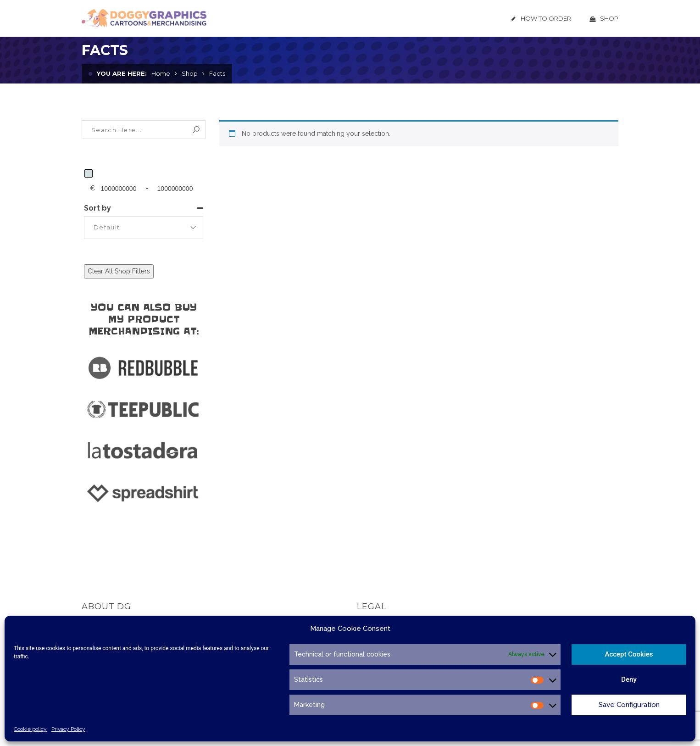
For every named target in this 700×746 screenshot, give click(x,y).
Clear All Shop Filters (119, 271)
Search (196, 130)
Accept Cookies (629, 654)
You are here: (122, 73)
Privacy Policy (68, 729)
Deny (629, 679)
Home (161, 73)
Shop (190, 73)
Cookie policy (30, 729)
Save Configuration (629, 705)
